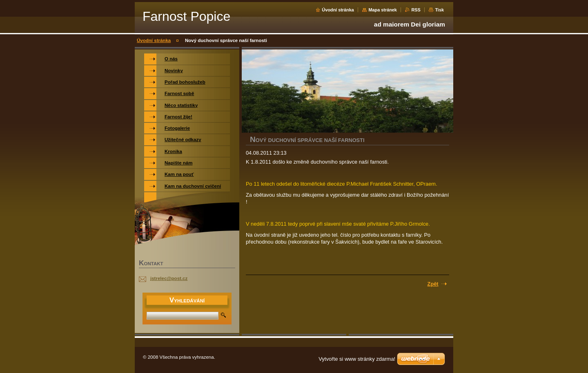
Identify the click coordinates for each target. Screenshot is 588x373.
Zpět (433, 284)
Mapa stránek (383, 10)
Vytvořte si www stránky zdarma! (357, 359)
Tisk (439, 10)
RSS (416, 10)
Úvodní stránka (338, 10)
